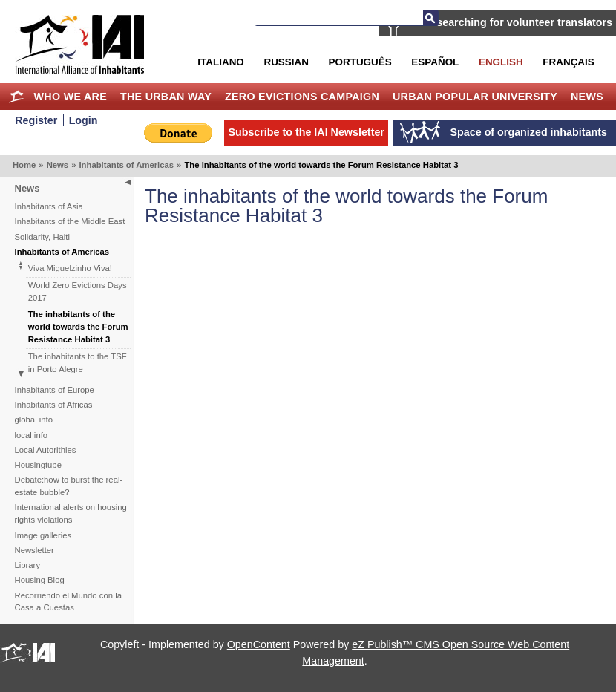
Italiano (220, 62)
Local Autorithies (46, 450)
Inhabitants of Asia (49, 206)
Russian (286, 62)
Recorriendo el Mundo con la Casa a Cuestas (68, 602)
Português (360, 62)
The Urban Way (166, 97)
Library (28, 565)
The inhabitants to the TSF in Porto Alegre (78, 363)
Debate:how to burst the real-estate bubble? (69, 486)
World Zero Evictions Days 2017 (78, 291)
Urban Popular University (475, 97)
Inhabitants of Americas (126, 165)
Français (568, 62)
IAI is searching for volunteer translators (510, 22)
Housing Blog (40, 580)
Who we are (71, 97)
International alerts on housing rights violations (71, 513)
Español (435, 62)
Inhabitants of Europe (55, 390)
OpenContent (259, 644)
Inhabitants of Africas (54, 405)
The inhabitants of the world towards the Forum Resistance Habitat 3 (78, 327)
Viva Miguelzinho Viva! (70, 268)
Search (430, 18)
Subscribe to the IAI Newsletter (306, 132)
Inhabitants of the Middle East (70, 221)
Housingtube (38, 465)
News (587, 97)
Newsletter (35, 550)
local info (32, 435)
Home (17, 97)
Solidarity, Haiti (43, 237)
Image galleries (43, 535)
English (501, 62)
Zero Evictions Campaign (302, 97)
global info (34, 420)
